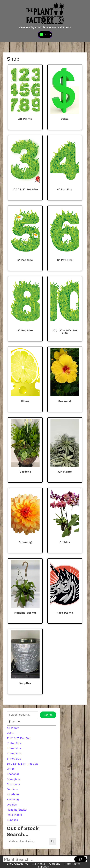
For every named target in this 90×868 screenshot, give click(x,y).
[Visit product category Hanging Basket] (25, 591)
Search (48, 715)
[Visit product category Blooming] (25, 520)
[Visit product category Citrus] (25, 379)
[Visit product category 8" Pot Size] (25, 309)
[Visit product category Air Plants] (65, 450)
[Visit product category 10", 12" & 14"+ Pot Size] (65, 309)
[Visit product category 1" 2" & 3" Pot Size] (25, 168)
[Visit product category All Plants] (25, 97)
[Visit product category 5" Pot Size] (25, 238)
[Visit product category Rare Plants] (65, 591)
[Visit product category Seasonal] (65, 379)
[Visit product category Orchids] (65, 520)
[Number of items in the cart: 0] (14, 722)
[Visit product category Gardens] (25, 450)
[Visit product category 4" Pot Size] (65, 168)
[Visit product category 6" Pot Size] (65, 238)
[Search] (80, 859)
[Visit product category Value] (65, 97)
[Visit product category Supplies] (25, 661)
